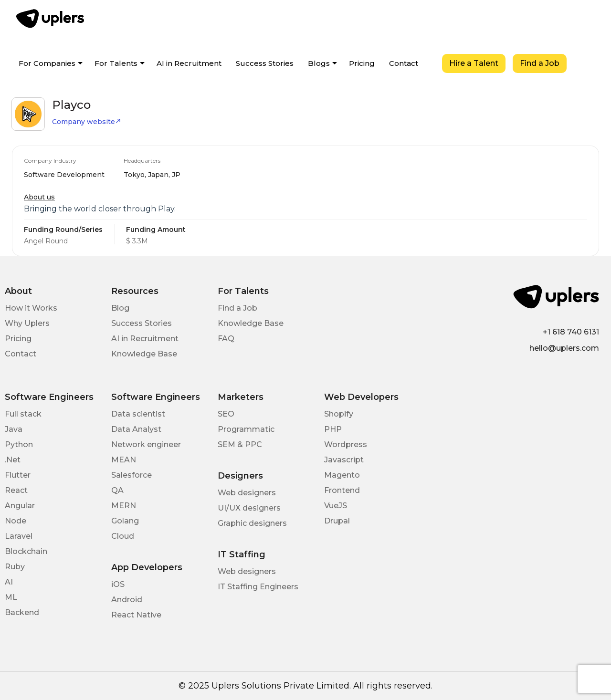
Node (16, 521)
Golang (125, 521)
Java (14, 429)
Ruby (15, 567)
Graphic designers (252, 523)
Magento (342, 475)
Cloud (123, 536)
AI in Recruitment (189, 63)
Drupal (337, 521)
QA (117, 490)
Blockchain (26, 551)
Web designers (247, 493)
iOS (118, 584)
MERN (124, 506)
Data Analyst (136, 429)
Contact (404, 63)
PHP (333, 429)
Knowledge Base (144, 354)
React (16, 490)
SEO (226, 414)
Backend (22, 612)
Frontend (342, 490)
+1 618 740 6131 (571, 332)
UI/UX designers (249, 508)
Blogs (319, 63)
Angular (20, 506)
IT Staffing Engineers (258, 587)
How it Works (31, 308)
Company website (87, 122)
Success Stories (265, 63)
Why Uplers (27, 323)
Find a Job (540, 63)
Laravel (19, 536)
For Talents (116, 63)
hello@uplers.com (564, 348)
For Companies (47, 63)
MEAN (124, 460)
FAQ (226, 339)
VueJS (336, 506)
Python (19, 444)
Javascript (344, 460)
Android (127, 600)
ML (11, 597)
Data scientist (138, 414)
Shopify (339, 414)
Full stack (23, 414)
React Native (136, 615)
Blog (120, 308)
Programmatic (246, 429)
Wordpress (346, 444)
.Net (13, 460)
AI (9, 582)
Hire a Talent (474, 63)
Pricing (362, 63)
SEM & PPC (240, 444)
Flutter (18, 475)
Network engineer (146, 444)
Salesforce (132, 475)
